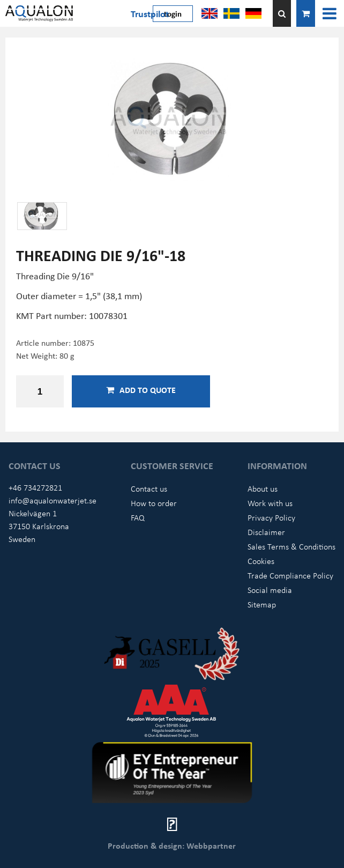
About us (263, 488)
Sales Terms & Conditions (291, 546)
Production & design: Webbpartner (172, 845)
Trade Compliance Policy (290, 575)
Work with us (270, 503)
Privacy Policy (271, 517)
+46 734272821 (35, 487)
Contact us (149, 488)
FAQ (138, 517)
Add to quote (141, 390)
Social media (270, 590)
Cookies (261, 561)
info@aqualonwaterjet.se (53, 500)
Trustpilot (150, 13)
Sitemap (262, 604)
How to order (154, 503)
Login (173, 13)
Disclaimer (266, 532)
